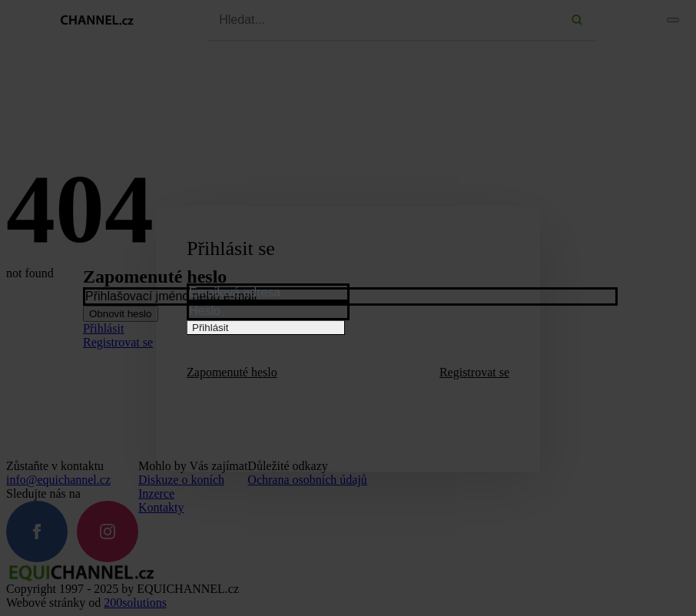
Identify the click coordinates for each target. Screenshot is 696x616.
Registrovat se (474, 372)
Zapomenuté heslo (232, 372)
